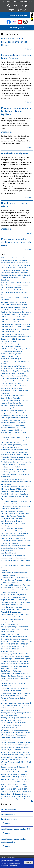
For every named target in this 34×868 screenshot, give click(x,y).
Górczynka (25, 371)
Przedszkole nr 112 (8, 587)
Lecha (24, 433)
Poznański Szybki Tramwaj (10, 578)
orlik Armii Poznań (7, 506)
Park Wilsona (18, 528)
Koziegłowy (5, 423)
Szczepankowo (13, 678)
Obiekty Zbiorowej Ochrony (11, 487)
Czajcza (24, 307)
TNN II (8, 705)
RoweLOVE (5, 612)
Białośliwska (16, 270)
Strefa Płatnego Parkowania (11, 671)
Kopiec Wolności (22, 415)
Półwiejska (25, 578)
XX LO (3, 764)
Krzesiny (4, 428)
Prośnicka (28, 580)
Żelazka (18, 794)
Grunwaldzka (16, 376)
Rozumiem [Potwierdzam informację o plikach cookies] (28, 863)
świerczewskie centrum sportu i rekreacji (15, 693)
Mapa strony (12, 857)
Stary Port (5, 666)
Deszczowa (5, 339)
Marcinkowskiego (7, 450)
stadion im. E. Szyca (8, 661)
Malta (25, 445)
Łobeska (10, 440)
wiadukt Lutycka (7, 750)
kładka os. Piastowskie (9, 410)
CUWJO (4, 307)
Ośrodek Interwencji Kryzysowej (12, 511)
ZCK (26, 772)
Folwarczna (25, 361)
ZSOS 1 (11, 787)
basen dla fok (21, 268)
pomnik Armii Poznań (8, 553)
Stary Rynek (14, 666)
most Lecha (5, 467)
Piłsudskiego (21, 533)
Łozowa (17, 440)
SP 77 (3, 649)
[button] (9, 6)
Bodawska (24, 273)
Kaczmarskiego (7, 403)
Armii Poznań (11, 265)
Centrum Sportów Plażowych (11, 287)
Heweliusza (5, 386)
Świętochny (5, 696)
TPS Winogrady (7, 708)
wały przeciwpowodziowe (19, 730)
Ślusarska (24, 688)
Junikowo (17, 401)
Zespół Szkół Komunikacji (10, 777)
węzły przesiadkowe (8, 740)
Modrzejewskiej (7, 460)
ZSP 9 (26, 789)
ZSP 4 (15, 789)
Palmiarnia (21, 516)
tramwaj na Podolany (9, 713)
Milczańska (5, 457)
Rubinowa (5, 617)
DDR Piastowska (23, 329)
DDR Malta (18, 327)
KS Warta (23, 428)
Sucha (13, 676)
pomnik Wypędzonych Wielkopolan (13, 555)
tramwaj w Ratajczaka (9, 715)
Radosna (13, 602)
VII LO (15, 728)
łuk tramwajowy (7, 442)
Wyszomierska (18, 760)
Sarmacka (16, 622)
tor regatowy (16, 705)
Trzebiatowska (6, 725)
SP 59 (13, 644)
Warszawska (16, 733)
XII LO (23, 762)
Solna (3, 642)
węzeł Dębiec (6, 737)
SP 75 (24, 646)
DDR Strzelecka (20, 334)
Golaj (3, 371)
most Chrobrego (7, 465)
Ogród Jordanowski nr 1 (18, 492)
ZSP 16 (24, 787)
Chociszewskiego (15, 297)
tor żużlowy (25, 705)
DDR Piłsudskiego (7, 332)
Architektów (23, 263)
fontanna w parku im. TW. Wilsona (13, 366)
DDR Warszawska (25, 337)
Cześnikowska (6, 312)
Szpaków (4, 683)
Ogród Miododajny (8, 494)
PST (17, 600)
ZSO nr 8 (4, 787)
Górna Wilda (6, 374)
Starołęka (13, 664)
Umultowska (17, 725)
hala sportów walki (22, 381)
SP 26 (24, 642)
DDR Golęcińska (7, 322)
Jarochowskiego (7, 401)
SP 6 (18, 644)
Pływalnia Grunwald (24, 541)
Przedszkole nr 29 (7, 590)
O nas (3, 857)
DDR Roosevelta (7, 334)
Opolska (14, 499)
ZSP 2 (10, 789)
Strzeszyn (25, 673)
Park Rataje (5, 526)
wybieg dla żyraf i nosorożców (12, 757)
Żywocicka (27, 799)
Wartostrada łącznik (8, 735)
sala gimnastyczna (16, 619)
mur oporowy (6, 474)
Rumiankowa (14, 617)
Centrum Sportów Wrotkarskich (12, 290)
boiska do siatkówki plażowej (20, 275)
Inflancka (20, 388)
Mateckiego (19, 450)
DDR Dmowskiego (8, 317)
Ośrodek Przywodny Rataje (11, 514)
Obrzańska (5, 489)
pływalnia (13, 541)
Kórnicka (13, 423)
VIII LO (20, 728)
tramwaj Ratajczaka (24, 713)
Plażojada (5, 541)
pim (28, 533)
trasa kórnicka (6, 720)
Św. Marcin (5, 691)
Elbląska (18, 359)
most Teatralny (16, 467)
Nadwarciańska (7, 482)
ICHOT (4, 388)
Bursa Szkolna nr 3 (8, 285)
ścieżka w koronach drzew (10, 688)
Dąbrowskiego (6, 314)
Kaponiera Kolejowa (8, 405)
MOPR (21, 462)
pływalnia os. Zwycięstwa (10, 546)
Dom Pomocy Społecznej (10, 344)
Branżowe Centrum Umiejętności (13, 283)
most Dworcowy (19, 465)
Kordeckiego (6, 418)
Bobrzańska (15, 273)
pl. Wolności (5, 536)
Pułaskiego (23, 600)
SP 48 (8, 644)
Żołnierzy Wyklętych (8, 799)
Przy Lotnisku (21, 595)
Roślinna (26, 610)
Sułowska (20, 676)
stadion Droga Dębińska (23, 659)
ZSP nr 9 (11, 792)
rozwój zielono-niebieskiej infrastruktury (15, 615)
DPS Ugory (19, 346)
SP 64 (28, 644)
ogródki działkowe (22, 494)
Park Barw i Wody (17, 519)
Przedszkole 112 (7, 585)
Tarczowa (5, 698)
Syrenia (4, 678)
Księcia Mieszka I (7, 430)
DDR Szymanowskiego (9, 337)
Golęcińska (16, 371)
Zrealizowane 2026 (9, 819)
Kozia (23, 420)
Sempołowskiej (23, 627)
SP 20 (19, 642)
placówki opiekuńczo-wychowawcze (14, 538)
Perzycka (4, 533)
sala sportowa (6, 622)
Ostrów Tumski (15, 509)
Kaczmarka (25, 401)
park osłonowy (20, 524)
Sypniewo (28, 676)
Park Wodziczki (7, 531)
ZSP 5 (21, 789)
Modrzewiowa (18, 460)
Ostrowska (5, 509)
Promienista (19, 580)
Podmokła (22, 548)
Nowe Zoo (28, 482)
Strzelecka (16, 673)
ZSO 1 (3, 784)
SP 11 (8, 642)
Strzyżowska (6, 676)
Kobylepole (22, 410)
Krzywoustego (13, 428)
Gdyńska (11, 369)
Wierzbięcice (16, 752)
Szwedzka (22, 683)
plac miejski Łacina (17, 536)
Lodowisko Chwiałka (8, 437)
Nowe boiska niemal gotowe (15, 153)
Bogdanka (5, 275)
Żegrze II (11, 794)
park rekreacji (15, 526)
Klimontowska (18, 408)
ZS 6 (3, 782)
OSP (29, 506)
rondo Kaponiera (7, 607)
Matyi (26, 450)
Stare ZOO (5, 664)
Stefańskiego (6, 669)
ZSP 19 (4, 789)
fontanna (4, 364)
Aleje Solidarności (21, 260)
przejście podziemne (8, 595)
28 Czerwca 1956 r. (8, 258)
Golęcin (9, 371)
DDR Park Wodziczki (8, 329)
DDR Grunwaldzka (20, 322)
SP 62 (23, 644)
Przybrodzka (6, 597)
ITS (2, 396)
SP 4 (3, 644)
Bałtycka (4, 268)
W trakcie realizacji (9, 809)
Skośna (26, 629)
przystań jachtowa (8, 600)
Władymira (26, 752)
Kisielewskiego (6, 408)
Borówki (22, 278)
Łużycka (16, 442)
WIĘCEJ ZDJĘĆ (7, 132)
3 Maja (18, 258)
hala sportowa (24, 378)
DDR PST (18, 332)
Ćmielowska (16, 312)
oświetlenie (25, 514)
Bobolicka (25, 270)
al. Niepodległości (7, 260)
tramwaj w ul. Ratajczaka (10, 718)
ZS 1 (22, 779)
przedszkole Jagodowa (22, 585)
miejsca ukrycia (15, 455)
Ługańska (24, 440)
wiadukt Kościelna (7, 747)
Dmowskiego (20, 339)
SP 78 (8, 649)
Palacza (13, 516)
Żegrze (4, 794)
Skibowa (19, 629)
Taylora (23, 698)
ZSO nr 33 (22, 784)
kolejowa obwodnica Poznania (19, 413)
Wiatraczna (18, 750)
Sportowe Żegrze (7, 659)
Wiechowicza (6, 752)
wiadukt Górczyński (22, 745)
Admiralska (26, 258)
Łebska (4, 440)
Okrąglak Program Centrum (18, 496)
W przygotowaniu (8, 814)
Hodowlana (14, 386)
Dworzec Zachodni (8, 356)
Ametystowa (6, 263)
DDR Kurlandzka (7, 327)
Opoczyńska (5, 499)
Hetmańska (18, 383)
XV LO (29, 762)
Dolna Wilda (14, 342)
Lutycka (26, 437)
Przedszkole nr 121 (22, 587)
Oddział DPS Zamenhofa (19, 489)
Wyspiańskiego (6, 760)
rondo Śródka (6, 610)
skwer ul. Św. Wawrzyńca (10, 634)
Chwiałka (26, 297)
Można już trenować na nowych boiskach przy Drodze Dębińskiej (17, 111)
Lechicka (4, 435)
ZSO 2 (9, 784)
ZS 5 (27, 779)
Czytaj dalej (29, 49)
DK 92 (13, 339)
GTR (3, 378)
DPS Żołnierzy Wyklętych (10, 349)
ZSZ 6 (18, 792)
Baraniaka (12, 268)
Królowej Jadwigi (19, 425)
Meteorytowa (13, 452)
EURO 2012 (16, 361)
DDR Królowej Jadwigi (22, 324)
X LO (18, 762)
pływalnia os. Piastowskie (10, 543)
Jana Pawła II (21, 396)
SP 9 (19, 649)
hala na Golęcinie (12, 378)
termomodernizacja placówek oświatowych (16, 703)
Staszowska (23, 666)
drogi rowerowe (7, 351)
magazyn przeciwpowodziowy (12, 445)
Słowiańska (5, 639)
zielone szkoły (6, 779)
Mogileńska (5, 462)
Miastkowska (24, 452)
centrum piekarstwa (22, 285)
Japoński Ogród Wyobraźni (11, 398)
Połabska (13, 551)
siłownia (4, 629)
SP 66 (3, 646)
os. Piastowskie (20, 506)
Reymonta (14, 605)
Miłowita (20, 457)
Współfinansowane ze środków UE (16, 829)
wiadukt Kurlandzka (22, 747)
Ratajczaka (21, 602)
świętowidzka (15, 696)
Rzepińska (5, 619)
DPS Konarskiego (7, 346)
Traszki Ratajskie (7, 723)
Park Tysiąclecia (7, 528)
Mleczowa (27, 457)
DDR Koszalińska (7, 324)
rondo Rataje (19, 607)
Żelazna (24, 794)
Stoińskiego (16, 669)
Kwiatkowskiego (7, 433)
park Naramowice (7, 524)
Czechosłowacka (18, 310)
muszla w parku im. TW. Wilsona (13, 479)
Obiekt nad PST (7, 484)
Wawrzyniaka (21, 735)
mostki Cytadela (22, 469)
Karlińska (20, 405)
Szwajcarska (13, 683)
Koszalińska (15, 418)
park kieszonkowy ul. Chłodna (11, 521)
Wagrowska (5, 730)
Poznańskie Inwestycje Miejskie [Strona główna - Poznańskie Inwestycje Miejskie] (17, 2)
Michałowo (5, 455)
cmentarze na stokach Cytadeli (12, 305)
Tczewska (5, 701)
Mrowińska (21, 472)
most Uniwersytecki (8, 469)
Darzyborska (26, 312)
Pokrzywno (5, 551)
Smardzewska (15, 639)
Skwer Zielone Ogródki (9, 637)
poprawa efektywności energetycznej (14, 558)
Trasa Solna (17, 720)
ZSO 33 (15, 784)
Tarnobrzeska (14, 698)
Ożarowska (5, 516)
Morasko (28, 462)
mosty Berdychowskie (9, 472)
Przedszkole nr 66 (21, 590)
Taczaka (24, 696)
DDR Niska (27, 327)
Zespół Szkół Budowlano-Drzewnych (14, 774)
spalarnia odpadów (8, 651)
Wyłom (26, 757)
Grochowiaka (6, 376)
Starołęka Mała (23, 664)
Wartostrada (26, 733)
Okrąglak (4, 496)
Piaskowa (12, 533)
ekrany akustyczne (8, 359)
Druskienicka (18, 351)
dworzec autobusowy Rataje (11, 354)
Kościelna (24, 418)
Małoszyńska (15, 447)
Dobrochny (5, 342)
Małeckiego (5, 447)
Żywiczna (19, 799)
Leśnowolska (13, 435)
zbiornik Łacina (18, 772)
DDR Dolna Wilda (21, 317)
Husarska (23, 386)
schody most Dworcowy (9, 624)
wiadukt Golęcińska (25, 742)
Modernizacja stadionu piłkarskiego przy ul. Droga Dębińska (14, 42)
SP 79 (14, 649)
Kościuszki (5, 420)
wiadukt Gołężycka (8, 745)
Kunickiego (18, 430)
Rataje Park (5, 605)
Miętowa (25, 455)
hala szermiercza (7, 383)
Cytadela (17, 307)
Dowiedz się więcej (13, 865)
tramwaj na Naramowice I (22, 708)
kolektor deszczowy (8, 415)
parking (24, 531)
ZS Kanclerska (15, 782)
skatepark (11, 629)
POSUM (4, 570)
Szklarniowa (24, 678)
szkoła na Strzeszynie (22, 681)
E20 (17, 356)
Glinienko (19, 369)
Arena (3, 265)
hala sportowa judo (8, 381)
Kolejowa (4, 413)
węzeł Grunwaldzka (18, 737)
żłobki (13, 796)
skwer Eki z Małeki (8, 632)
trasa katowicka (26, 718)
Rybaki (22, 617)
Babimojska (27, 265)
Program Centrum (7, 580)
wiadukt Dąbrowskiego (9, 742)
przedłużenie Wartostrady (10, 583)
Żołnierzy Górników (23, 796)
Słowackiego (23, 637)
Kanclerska (17, 403)
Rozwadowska (15, 612)
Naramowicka (18, 482)
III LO (14, 388)
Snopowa (25, 639)
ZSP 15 (18, 787)
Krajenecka (22, 423)
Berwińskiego (6, 270)
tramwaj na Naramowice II (10, 710)
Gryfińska (25, 376)
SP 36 (30, 642)
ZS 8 (7, 782)
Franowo (4, 369)
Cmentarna (5, 300)
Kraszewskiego (7, 425)
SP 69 (14, 646)
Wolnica (4, 755)
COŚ (26, 305)
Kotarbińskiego (15, 420)
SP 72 (19, 646)
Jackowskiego (10, 396)
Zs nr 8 (24, 782)
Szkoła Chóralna (7, 681)
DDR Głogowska (18, 319)
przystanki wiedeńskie (19, 597)
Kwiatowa (17, 433)
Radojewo (5, 602)
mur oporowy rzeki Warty (20, 474)
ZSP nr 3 (4, 792)
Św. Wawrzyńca (15, 691)
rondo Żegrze (17, 610)
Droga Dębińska (25, 349)
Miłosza (13, 457)
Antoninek (15, 263)
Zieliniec (23, 777)
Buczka (28, 283)
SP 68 (8, 646)
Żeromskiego (6, 796)
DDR (14, 314)
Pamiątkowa (5, 519)
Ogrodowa (5, 492)
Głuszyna (27, 369)
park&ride (17, 531)
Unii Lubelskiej (6, 728)
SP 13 (14, 642)
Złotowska (16, 779)
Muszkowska (6, 477)
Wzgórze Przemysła (8, 762)
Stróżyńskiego (6, 673)
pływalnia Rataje (26, 546)
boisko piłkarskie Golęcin (10, 278)
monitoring (14, 462)
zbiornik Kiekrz (6, 772)
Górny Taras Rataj (18, 374)
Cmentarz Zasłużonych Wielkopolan (14, 302)
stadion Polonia (22, 661)
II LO (9, 388)
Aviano (19, 265)
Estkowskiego (6, 361)
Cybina (10, 307)
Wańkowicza (6, 733)
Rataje (29, 602)
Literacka (22, 435)
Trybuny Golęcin (20, 723)
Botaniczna (5, 280)
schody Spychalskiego (9, 627)
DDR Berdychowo (23, 314)
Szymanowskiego (7, 686)
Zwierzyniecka (26, 792)
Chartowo (5, 297)
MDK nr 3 (4, 452)
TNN (3, 705)
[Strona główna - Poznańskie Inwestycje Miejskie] (11, 10)
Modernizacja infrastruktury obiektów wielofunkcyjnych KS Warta (16, 242)
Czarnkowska (6, 310)
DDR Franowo (6, 319)
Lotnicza (19, 437)
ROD (21, 605)
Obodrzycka (25, 487)
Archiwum (7, 823)
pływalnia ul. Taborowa (9, 548)
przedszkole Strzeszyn (9, 592)
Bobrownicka (6, 273)
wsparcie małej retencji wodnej (19, 755)
